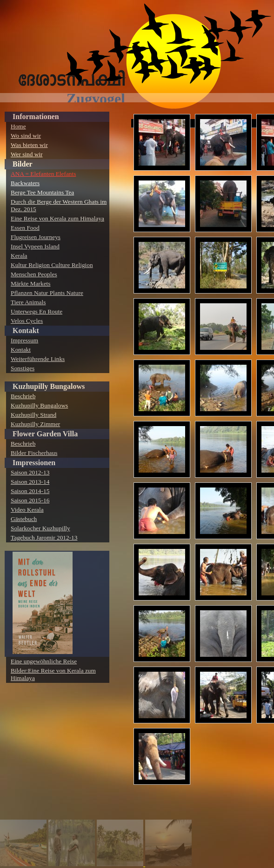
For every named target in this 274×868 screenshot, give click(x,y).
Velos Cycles (27, 321)
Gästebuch (24, 519)
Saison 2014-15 (30, 491)
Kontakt (26, 331)
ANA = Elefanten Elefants (43, 174)
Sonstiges (23, 368)
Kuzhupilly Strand (33, 415)
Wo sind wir (26, 136)
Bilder (23, 164)
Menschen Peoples (34, 274)
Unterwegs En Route (37, 311)
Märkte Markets (31, 284)
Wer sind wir (27, 154)
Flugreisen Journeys (36, 237)
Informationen (36, 117)
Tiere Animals (28, 302)
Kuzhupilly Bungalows (49, 386)
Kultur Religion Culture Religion (52, 265)
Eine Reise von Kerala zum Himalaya (57, 218)
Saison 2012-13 (30, 472)
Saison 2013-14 (30, 482)
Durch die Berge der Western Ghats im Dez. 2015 (59, 205)
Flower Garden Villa (45, 434)
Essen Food (25, 228)
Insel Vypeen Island (35, 246)
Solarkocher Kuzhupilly (40, 528)
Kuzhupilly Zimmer (35, 424)
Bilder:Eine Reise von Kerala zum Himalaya (53, 674)
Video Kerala (27, 510)
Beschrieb (23, 396)
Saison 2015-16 (30, 500)
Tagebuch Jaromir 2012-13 (44, 537)
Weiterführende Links (38, 359)
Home (18, 126)
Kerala (19, 256)
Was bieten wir (29, 145)
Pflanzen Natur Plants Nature (47, 293)
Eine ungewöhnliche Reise (44, 661)
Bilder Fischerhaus (34, 453)
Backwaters (25, 183)
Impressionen (34, 463)
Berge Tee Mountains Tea (42, 192)
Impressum (24, 340)
